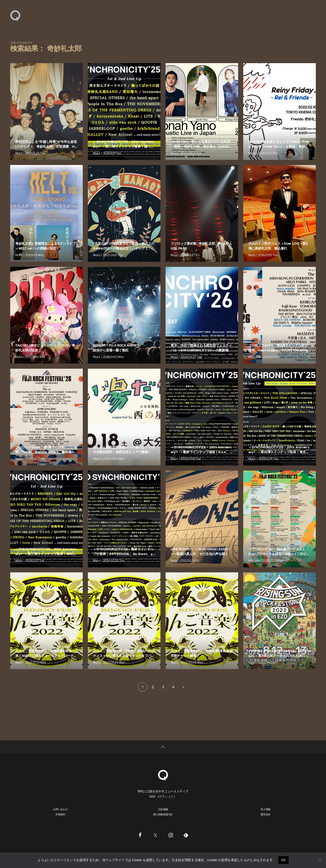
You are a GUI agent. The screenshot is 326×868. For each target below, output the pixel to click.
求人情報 (266, 809)
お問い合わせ (60, 809)
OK (283, 860)
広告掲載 (163, 809)
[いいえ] (320, 860)
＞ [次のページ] (183, 687)
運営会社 (266, 814)
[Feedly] (186, 835)
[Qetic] (163, 774)
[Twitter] (155, 835)
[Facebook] (140, 835)
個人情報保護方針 (163, 814)
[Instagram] (171, 835)
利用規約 (60, 814)
